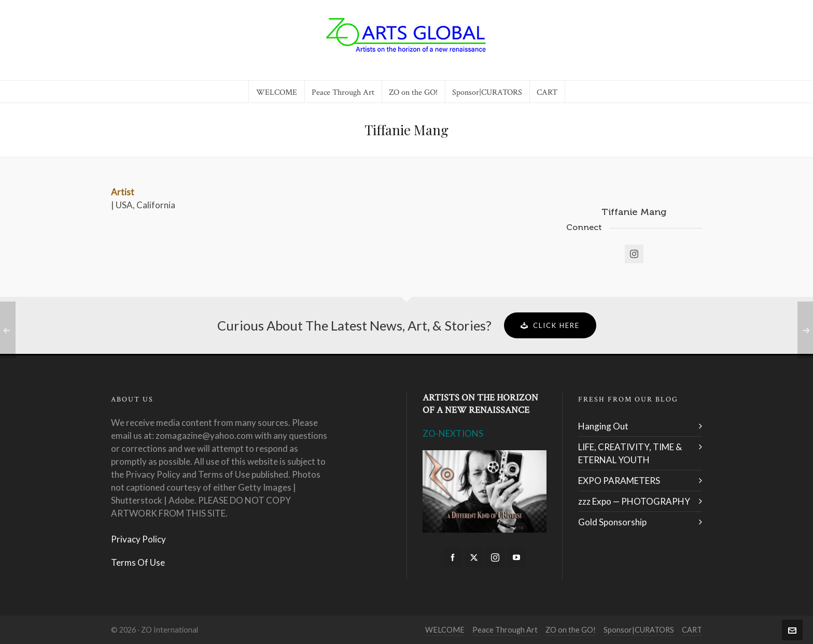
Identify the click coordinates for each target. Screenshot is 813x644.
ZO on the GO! (571, 630)
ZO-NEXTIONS (453, 433)
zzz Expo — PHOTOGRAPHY (634, 501)
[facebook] (453, 557)
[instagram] (495, 557)
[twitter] (474, 557)
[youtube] (516, 557)
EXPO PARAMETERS (619, 481)
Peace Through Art (505, 630)
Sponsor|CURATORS (639, 630)
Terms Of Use (138, 562)
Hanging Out (603, 426)
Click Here (550, 325)
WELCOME (445, 630)
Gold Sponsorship (612, 522)
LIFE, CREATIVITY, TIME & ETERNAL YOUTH (630, 453)
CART (692, 630)
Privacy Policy (138, 539)
